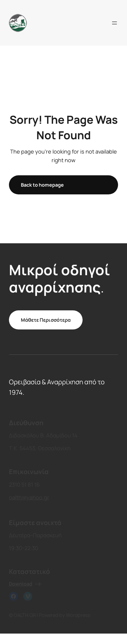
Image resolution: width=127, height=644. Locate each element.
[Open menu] (114, 23)
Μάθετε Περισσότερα (46, 320)
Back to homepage (42, 185)
